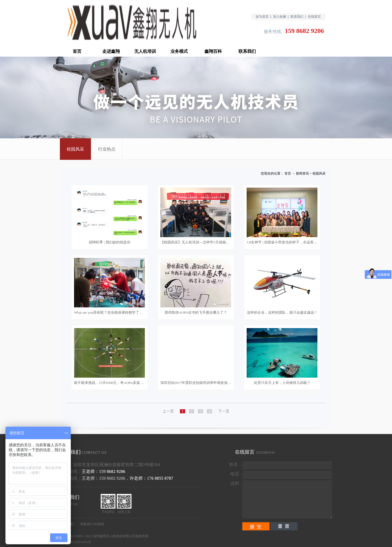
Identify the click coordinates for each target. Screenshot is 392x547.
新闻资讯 (302, 173)
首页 (77, 51)
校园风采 (319, 173)
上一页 (168, 411)
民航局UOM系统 (92, 524)
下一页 (224, 411)
